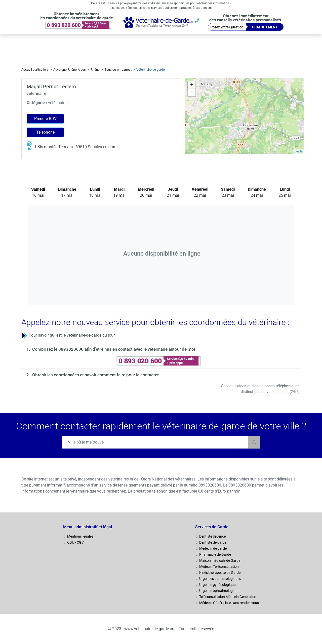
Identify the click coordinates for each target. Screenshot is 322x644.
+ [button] (192, 85)
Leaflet (299, 151)
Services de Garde (212, 527)
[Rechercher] (254, 442)
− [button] (192, 93)
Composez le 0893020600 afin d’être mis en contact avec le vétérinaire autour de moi (114, 349)
